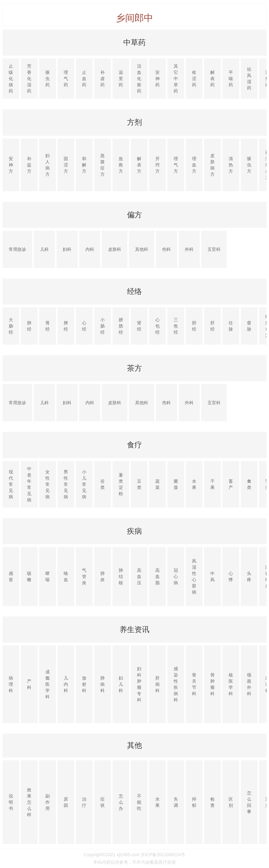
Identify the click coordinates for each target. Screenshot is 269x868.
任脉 (231, 326)
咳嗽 (29, 576)
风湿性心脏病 (194, 576)
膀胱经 (121, 326)
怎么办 (121, 802)
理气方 (176, 165)
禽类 (249, 484)
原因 (66, 802)
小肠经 (103, 326)
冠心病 (176, 576)
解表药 (212, 79)
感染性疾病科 (176, 684)
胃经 (48, 326)
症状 (103, 802)
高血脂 (157, 576)
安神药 (157, 79)
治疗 (84, 802)
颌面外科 (249, 684)
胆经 (194, 326)
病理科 (11, 684)
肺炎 (103, 576)
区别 (231, 802)
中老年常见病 (29, 484)
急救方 (121, 165)
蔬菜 (157, 484)
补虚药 (103, 79)
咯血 (66, 576)
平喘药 (231, 79)
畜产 (231, 484)
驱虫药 (48, 79)
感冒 (11, 576)
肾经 (139, 326)
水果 (194, 484)
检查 (212, 802)
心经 (84, 326)
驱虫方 (249, 165)
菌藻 (176, 484)
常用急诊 (17, 249)
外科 (189, 249)
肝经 (212, 326)
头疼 (249, 576)
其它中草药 (176, 79)
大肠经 (11, 326)
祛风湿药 (249, 79)
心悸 (231, 576)
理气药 (66, 79)
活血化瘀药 (139, 79)
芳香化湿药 (29, 79)
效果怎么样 (29, 802)
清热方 (231, 165)
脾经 (66, 326)
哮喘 (48, 576)
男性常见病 (66, 484)
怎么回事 (249, 802)
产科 (29, 684)
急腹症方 (103, 165)
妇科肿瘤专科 (139, 684)
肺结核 (121, 576)
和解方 (84, 165)
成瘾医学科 (48, 684)
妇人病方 (48, 165)
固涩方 (66, 165)
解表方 (139, 165)
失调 (176, 802)
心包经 (157, 326)
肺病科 (103, 684)
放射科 (84, 684)
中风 (212, 576)
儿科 (44, 249)
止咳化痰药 (11, 79)
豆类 (139, 484)
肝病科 (157, 684)
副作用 (48, 802)
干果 (212, 484)
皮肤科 (115, 249)
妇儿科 (121, 684)
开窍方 (157, 165)
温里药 (121, 79)
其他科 (142, 249)
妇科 (67, 249)
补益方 (29, 165)
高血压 (139, 576)
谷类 (103, 484)
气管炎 (84, 576)
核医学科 (231, 684)
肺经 (29, 326)
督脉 (249, 326)
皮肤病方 (212, 165)
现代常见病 (11, 484)
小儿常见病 (84, 484)
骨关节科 (194, 684)
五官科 (214, 249)
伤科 (166, 249)
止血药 (84, 79)
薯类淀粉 (121, 484)
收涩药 (194, 79)
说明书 (11, 802)
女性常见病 (48, 484)
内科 (90, 249)
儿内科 (66, 684)
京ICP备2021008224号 (163, 855)
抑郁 (194, 802)
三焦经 (176, 326)
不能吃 (139, 802)
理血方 (194, 165)
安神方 (11, 165)
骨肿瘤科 (212, 684)
